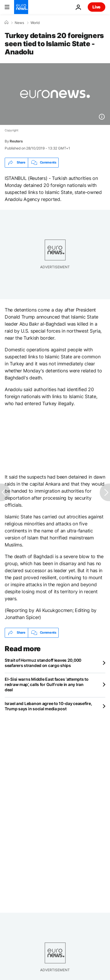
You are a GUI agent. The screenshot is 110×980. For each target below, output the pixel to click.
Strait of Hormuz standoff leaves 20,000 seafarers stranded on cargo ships (43, 663)
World (35, 23)
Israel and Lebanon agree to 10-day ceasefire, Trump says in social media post (48, 706)
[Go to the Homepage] (21, 7)
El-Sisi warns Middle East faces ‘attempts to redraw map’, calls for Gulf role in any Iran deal (47, 684)
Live (97, 7)
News (19, 23)
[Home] (6, 23)
